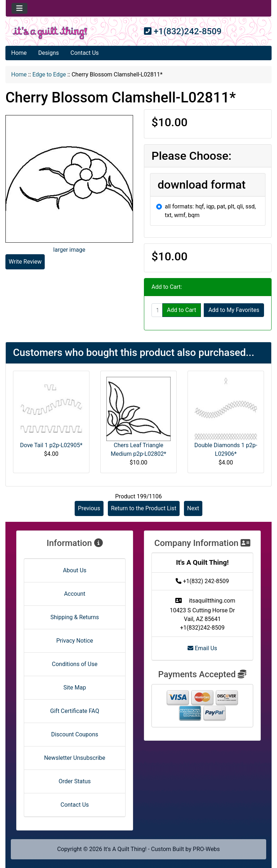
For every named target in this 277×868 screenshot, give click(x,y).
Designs (49, 53)
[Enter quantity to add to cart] (157, 310)
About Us (74, 570)
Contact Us (85, 53)
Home (19, 53)
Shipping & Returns (75, 617)
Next (193, 508)
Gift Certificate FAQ (75, 711)
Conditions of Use (75, 664)
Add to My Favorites (234, 310)
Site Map (75, 688)
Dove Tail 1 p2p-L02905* (51, 445)
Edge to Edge (49, 74)
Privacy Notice (75, 641)
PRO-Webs (206, 849)
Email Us (202, 648)
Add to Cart (182, 310)
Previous (89, 508)
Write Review (25, 262)
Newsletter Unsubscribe (75, 758)
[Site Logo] (50, 33)
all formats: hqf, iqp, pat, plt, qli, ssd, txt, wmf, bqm (210, 211)
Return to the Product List (144, 508)
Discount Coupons (75, 734)
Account (74, 594)
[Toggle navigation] (19, 8)
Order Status (75, 781)
